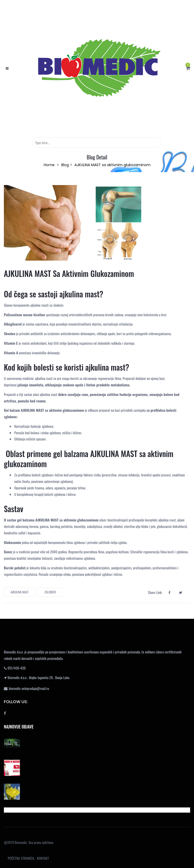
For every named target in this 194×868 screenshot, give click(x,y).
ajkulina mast (20, 592)
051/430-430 (17, 668)
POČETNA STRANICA (21, 858)
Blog (65, 165)
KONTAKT (43, 858)
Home (49, 165)
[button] (188, 68)
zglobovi (50, 592)
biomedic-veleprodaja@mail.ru (29, 688)
